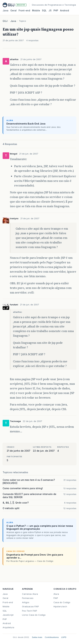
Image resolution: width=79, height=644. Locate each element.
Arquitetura (8, 627)
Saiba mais (37, 637)
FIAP (56, 598)
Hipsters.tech (60, 606)
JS (50, 10)
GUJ (5, 21)
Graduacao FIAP (30, 606)
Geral (13, 10)
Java (6, 10)
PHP (56, 10)
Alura (56, 594)
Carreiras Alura (30, 594)
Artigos (26, 602)
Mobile (36, 10)
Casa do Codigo (62, 602)
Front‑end (24, 10)
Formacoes (28, 598)
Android (65, 10)
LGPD (64, 637)
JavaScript (8, 615)
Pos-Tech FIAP (30, 611)
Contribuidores (52, 637)
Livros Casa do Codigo (34, 615)
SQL (44, 10)
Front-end (8, 602)
